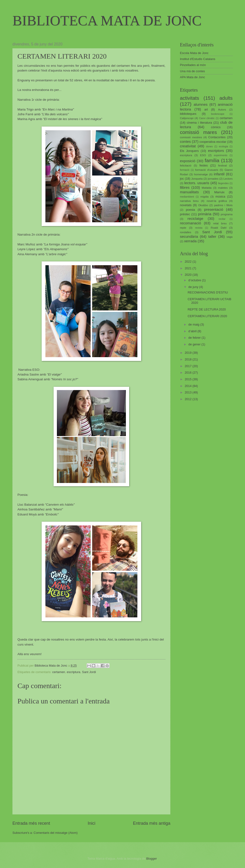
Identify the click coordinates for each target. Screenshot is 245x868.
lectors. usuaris (197, 183)
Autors (222, 110)
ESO (203, 155)
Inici (91, 823)
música (220, 196)
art (206, 109)
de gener (195, 344)
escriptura (74, 672)
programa (227, 214)
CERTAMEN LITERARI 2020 (207, 316)
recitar (222, 219)
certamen (59, 672)
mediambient (187, 197)
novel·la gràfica (217, 201)
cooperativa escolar (213, 142)
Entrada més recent (31, 823)
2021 (189, 268)
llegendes (223, 183)
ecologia (223, 147)
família (212, 160)
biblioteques (188, 114)
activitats (189, 98)
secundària (189, 236)
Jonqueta (197, 179)
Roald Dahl (219, 228)
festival (223, 166)
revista (199, 228)
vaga (230, 237)
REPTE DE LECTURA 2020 (207, 309)
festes (204, 165)
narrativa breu (189, 201)
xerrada (190, 241)
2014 (189, 386)
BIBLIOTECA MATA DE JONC (107, 21)
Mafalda (207, 188)
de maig (194, 324)
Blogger (151, 859)
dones (209, 147)
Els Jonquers (189, 151)
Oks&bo (203, 205)
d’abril (193, 331)
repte (183, 228)
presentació (214, 209)
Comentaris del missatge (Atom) (56, 833)
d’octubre (195, 280)
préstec (185, 214)
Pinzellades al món (193, 65)
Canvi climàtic (207, 118)
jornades (213, 179)
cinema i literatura (200, 123)
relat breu (220, 223)
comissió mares (198, 132)
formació (185, 170)
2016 (189, 373)
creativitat (188, 146)
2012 (189, 399)
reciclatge (195, 218)
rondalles (186, 232)
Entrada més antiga (152, 823)
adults (226, 98)
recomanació (190, 223)
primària (205, 214)
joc (182, 179)
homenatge (201, 174)
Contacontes (217, 137)
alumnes (200, 104)
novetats (186, 205)
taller (212, 236)
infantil (219, 174)
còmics (216, 127)
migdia (205, 197)
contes (185, 141)
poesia (190, 210)
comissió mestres (191, 137)
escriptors (216, 151)
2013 (189, 392)
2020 (189, 275)
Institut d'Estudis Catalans (198, 59)
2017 (189, 366)
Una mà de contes (192, 71)
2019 (189, 353)
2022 (189, 262)
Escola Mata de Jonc (194, 53)
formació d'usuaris (207, 170)
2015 (189, 379)
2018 (189, 359)
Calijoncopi (187, 118)
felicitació (186, 166)
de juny (194, 287)
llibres (185, 187)
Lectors (228, 179)
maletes (223, 188)
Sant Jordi (89, 672)
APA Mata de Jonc (192, 77)
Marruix (220, 192)
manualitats (189, 192)
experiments (221, 155)
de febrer (195, 338)
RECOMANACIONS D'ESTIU (208, 292)
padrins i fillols (223, 205)
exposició (188, 161)
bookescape (218, 114)
